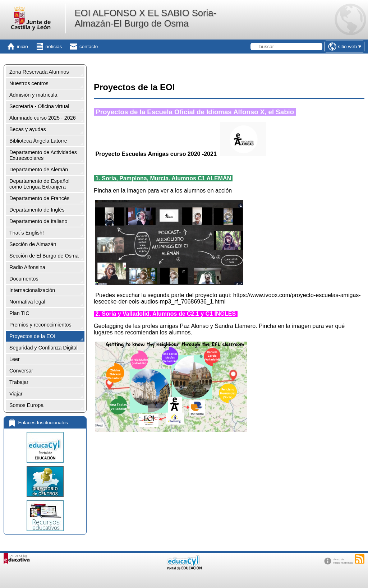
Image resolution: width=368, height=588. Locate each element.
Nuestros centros (29, 83)
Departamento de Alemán (39, 170)
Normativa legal (27, 302)
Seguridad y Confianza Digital (43, 348)
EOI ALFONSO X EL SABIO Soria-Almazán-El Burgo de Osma (145, 18)
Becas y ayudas (28, 129)
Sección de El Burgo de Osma (44, 256)
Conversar (21, 371)
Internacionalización (32, 290)
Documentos (24, 279)
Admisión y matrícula (33, 95)
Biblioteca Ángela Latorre (38, 141)
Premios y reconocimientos (40, 325)
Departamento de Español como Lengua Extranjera (39, 184)
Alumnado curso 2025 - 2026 (43, 118)
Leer (15, 359)
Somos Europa (26, 405)
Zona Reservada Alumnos (39, 72)
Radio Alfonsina (27, 267)
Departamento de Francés (39, 198)
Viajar (16, 394)
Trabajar (19, 382)
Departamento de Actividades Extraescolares (43, 155)
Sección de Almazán (33, 244)
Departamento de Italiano (38, 221)
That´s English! (27, 233)
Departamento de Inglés (37, 210)
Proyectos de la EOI (32, 336)
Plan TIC (19, 313)
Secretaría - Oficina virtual (39, 106)
